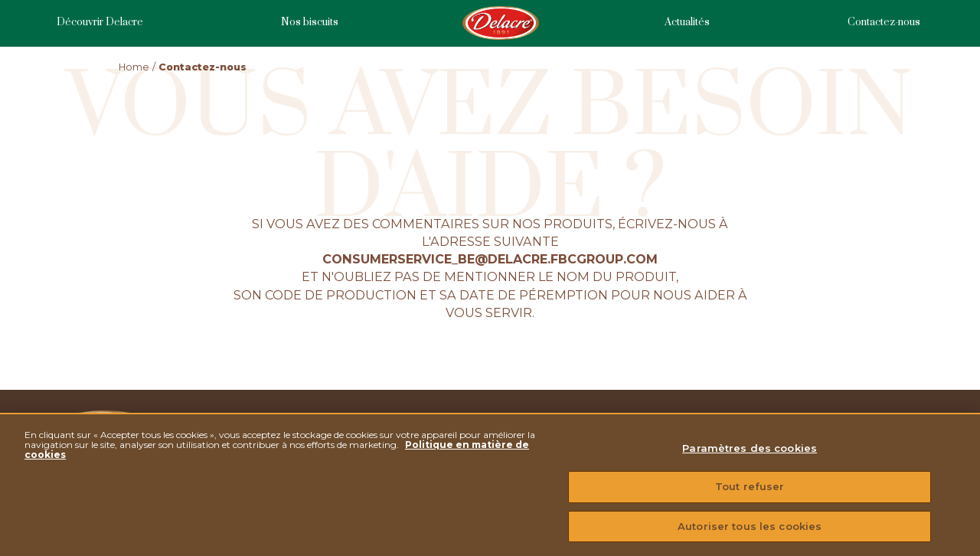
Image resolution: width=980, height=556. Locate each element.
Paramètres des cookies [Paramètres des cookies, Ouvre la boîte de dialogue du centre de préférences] (750, 454)
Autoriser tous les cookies (750, 532)
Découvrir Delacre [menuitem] (100, 23)
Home (134, 67)
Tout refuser (750, 492)
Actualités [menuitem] (687, 23)
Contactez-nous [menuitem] (884, 23)
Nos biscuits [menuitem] (310, 23)
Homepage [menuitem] (501, 23)
